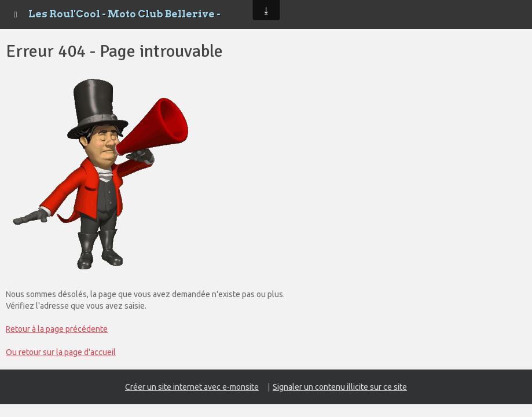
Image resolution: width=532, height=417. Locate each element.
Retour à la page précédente (57, 329)
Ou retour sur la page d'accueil (61, 352)
